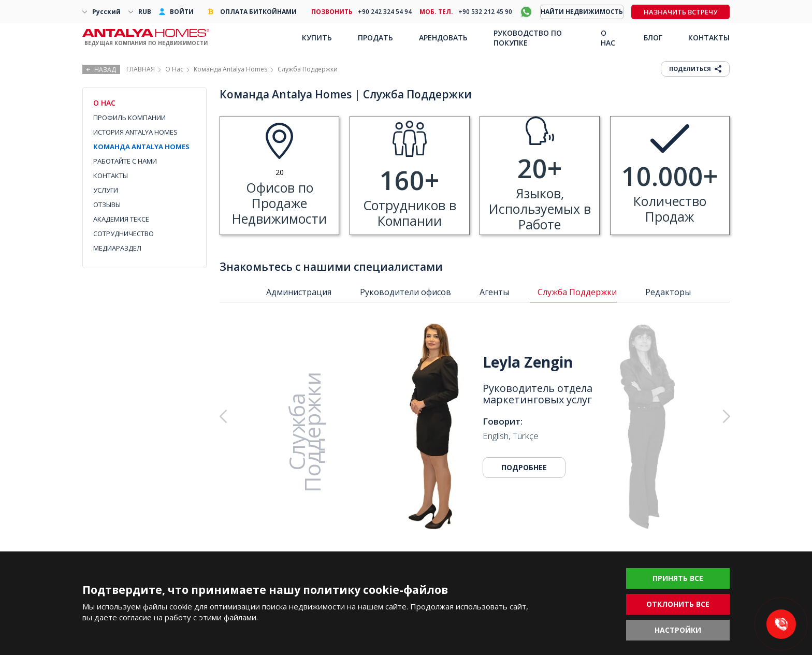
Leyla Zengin (528, 362)
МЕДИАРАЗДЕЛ (117, 248)
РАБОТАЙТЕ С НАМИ (125, 161)
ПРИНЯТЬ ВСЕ (678, 578)
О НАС (608, 38)
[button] (673, 417)
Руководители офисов (405, 292)
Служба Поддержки (577, 292)
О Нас (174, 69)
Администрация (299, 292)
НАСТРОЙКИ (678, 630)
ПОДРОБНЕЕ (524, 467)
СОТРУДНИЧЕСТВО (124, 234)
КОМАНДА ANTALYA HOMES (141, 147)
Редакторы (668, 292)
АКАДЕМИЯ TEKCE (121, 219)
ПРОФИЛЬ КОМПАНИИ (129, 118)
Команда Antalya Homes (230, 69)
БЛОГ (653, 38)
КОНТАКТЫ (111, 176)
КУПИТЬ (317, 38)
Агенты (494, 292)
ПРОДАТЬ (375, 38)
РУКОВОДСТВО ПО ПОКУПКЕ (528, 38)
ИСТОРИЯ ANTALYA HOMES (135, 132)
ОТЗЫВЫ (107, 205)
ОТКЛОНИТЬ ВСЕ (678, 604)
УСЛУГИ (106, 190)
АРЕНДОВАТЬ (443, 38)
